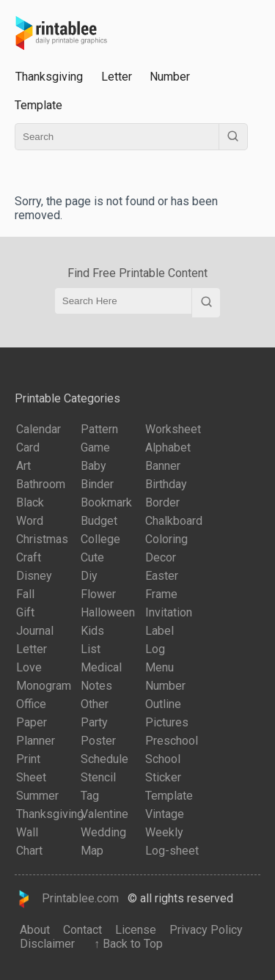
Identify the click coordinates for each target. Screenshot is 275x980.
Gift (25, 612)
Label (159, 631)
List (91, 649)
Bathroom (41, 484)
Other (95, 704)
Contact (82, 930)
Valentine (104, 814)
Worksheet (173, 429)
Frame (161, 594)
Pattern (99, 429)
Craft (29, 557)
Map (92, 851)
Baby (93, 466)
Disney (34, 576)
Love (29, 667)
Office (31, 704)
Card (28, 447)
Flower (98, 594)
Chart (29, 851)
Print (28, 759)
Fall (25, 594)
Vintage (165, 814)
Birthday (166, 484)
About (35, 930)
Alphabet (168, 447)
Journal (35, 631)
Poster (98, 741)
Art (23, 466)
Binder (97, 484)
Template (38, 105)
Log (155, 649)
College (100, 539)
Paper (32, 722)
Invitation (169, 612)
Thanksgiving (50, 814)
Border (162, 502)
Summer (37, 796)
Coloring (166, 539)
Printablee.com (67, 899)
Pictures (167, 722)
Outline (163, 704)
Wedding (103, 832)
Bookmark (106, 502)
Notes (96, 686)
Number (170, 77)
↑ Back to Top (125, 944)
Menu (159, 667)
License (136, 930)
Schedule (104, 759)
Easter (162, 576)
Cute (92, 557)
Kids (92, 631)
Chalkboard (174, 521)
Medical (101, 667)
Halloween (108, 612)
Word (30, 521)
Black (30, 502)
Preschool (172, 741)
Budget (99, 521)
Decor (161, 557)
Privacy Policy (206, 930)
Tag (90, 796)
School (163, 759)
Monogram (44, 686)
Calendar (38, 429)
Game (95, 447)
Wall (27, 832)
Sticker (163, 777)
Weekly (164, 832)
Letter (117, 77)
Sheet (31, 777)
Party (94, 722)
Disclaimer (47, 944)
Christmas (42, 539)
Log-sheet (172, 851)
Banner (163, 466)
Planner (36, 741)
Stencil (98, 777)
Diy (89, 576)
